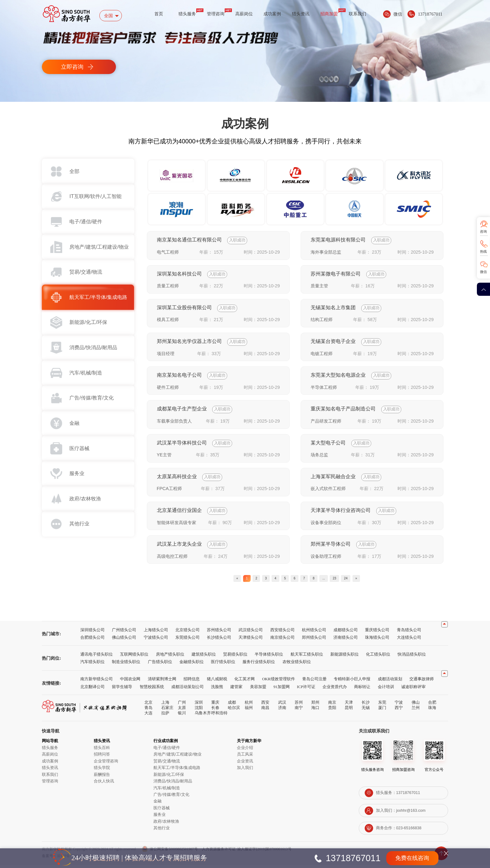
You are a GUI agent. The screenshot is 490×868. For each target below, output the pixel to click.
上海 (165, 705)
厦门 (382, 711)
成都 (232, 705)
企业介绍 (245, 750)
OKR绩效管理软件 (279, 682)
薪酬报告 (102, 777)
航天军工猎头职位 (307, 657)
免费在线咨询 (412, 858)
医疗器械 (162, 811)
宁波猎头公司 (156, 640)
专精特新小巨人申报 (352, 682)
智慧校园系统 (152, 690)
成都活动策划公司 (187, 690)
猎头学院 (102, 771)
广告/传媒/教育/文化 (171, 797)
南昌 (265, 711)
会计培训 (386, 690)
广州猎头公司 (124, 633)
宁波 (399, 705)
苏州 (299, 705)
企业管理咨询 (106, 764)
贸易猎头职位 (235, 657)
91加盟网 (282, 690)
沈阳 (199, 711)
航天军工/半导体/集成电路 (177, 771)
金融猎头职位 (192, 665)
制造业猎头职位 (126, 665)
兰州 (416, 711)
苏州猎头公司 (219, 633)
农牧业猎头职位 (297, 665)
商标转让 (362, 690)
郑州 (315, 705)
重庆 (215, 705)
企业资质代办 (335, 690)
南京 (332, 705)
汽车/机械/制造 (167, 791)
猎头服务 (187, 14)
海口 (315, 711)
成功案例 (272, 14)
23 (351, 580)
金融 (157, 804)
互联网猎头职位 (134, 657)
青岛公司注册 (314, 682)
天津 (349, 705)
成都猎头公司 (346, 633)
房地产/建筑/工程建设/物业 (177, 757)
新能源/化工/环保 (169, 777)
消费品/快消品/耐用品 (173, 784)
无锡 (366, 711)
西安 (265, 705)
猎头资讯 (301, 14)
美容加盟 (258, 690)
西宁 (399, 711)
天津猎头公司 (251, 640)
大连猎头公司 (409, 640)
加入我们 (245, 771)
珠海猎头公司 (377, 640)
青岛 (148, 711)
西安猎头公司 (282, 633)
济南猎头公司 (346, 640)
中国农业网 (130, 682)
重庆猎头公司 (377, 633)
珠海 (432, 711)
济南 (282, 711)
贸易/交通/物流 (167, 764)
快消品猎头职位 (412, 657)
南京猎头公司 (282, 640)
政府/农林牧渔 (166, 824)
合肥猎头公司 (92, 640)
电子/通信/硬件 (167, 750)
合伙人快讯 (104, 784)
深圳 (199, 705)
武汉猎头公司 (251, 633)
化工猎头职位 (378, 657)
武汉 (282, 705)
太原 (182, 711)
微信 (483, 272)
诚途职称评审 (413, 690)
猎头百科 (102, 750)
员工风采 (245, 757)
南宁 (299, 711)
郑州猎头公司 (314, 640)
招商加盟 (329, 14)
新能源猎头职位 (345, 657)
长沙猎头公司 (219, 640)
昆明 (349, 711)
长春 (215, 711)
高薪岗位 (244, 14)
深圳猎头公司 (92, 633)
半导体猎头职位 (269, 657)
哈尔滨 (234, 711)
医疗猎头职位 (223, 665)
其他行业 (162, 831)
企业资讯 (245, 764)
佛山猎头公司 (124, 640)
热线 (483, 251)
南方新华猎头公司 (97, 682)
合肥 (432, 705)
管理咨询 (216, 14)
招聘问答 (102, 757)
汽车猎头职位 (92, 665)
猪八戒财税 (217, 682)
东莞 (382, 705)
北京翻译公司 (92, 690)
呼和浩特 (219, 716)
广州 (182, 705)
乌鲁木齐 (203, 716)
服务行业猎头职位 (259, 665)
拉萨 (165, 716)
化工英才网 (245, 682)
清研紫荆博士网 (162, 682)
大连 (148, 716)
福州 (249, 711)
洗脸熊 (217, 690)
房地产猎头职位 (170, 657)
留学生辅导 (122, 690)
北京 (148, 705)
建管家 (236, 690)
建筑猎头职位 (204, 657)
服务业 (160, 818)
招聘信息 (192, 682)
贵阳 (332, 711)
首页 (159, 14)
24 (367, 580)
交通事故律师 (422, 682)
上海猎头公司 (156, 633)
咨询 (483, 231)
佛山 (416, 705)
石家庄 (167, 711)
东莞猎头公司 (187, 640)
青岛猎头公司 (409, 633)
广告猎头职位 (160, 665)
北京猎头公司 (187, 633)
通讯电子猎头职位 (97, 657)
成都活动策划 (390, 682)
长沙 (366, 705)
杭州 (249, 705)
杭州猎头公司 (314, 633)
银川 (182, 716)
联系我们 (357, 14)
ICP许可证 (306, 690)
